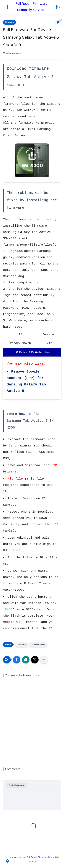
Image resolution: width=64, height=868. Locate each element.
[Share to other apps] (44, 660)
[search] (59, 7)
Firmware (9, 22)
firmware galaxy (38, 645)
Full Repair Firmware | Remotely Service (31, 7)
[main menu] (5, 7)
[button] (17, 660)
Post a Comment (16, 785)
